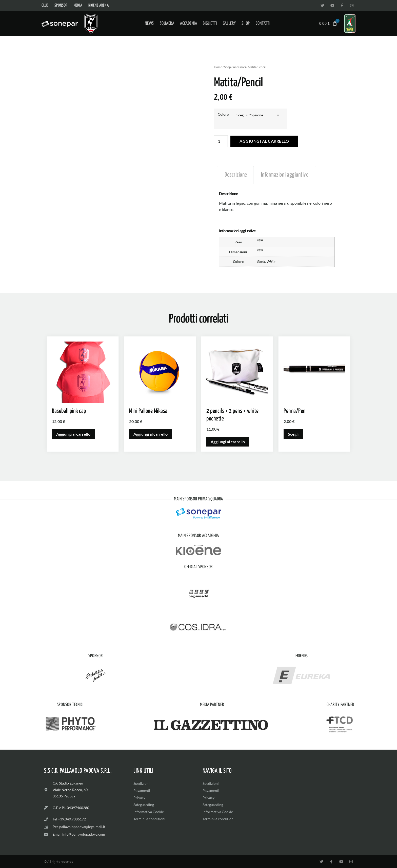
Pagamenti (142, 790)
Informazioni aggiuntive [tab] (285, 175)
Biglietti (210, 24)
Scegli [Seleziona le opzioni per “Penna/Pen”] (293, 434)
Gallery (229, 24)
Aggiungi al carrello (265, 141)
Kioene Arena (99, 5)
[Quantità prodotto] (221, 141)
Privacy (139, 798)
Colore (223, 114)
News (149, 24)
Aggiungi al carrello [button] (73, 434)
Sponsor (61, 5)
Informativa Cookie (149, 812)
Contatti (263, 24)
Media (78, 5)
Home (218, 67)
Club (45, 5)
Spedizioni (142, 783)
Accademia (188, 24)
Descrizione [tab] (236, 175)
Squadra (167, 24)
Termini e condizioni (149, 819)
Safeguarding (144, 805)
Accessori (239, 67)
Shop (246, 24)
